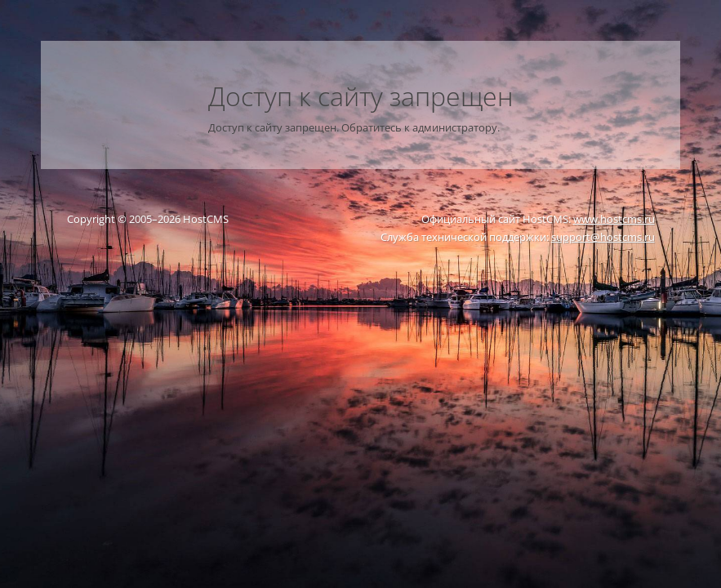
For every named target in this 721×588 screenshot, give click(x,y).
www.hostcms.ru (614, 219)
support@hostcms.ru (603, 237)
